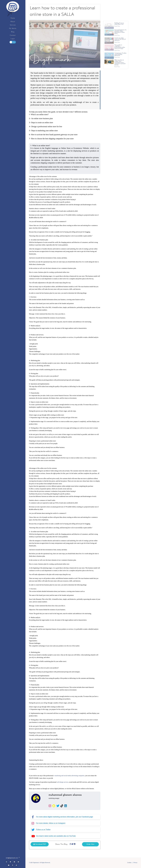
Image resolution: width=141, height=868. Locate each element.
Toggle (13, 42)
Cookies (129, 863)
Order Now (90, 845)
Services (13, 25)
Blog (13, 32)
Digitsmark (13, 11)
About (13, 22)
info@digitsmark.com (13, 858)
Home (13, 18)
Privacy (135, 863)
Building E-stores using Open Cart (119, 26)
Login (13, 39)
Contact (13, 35)
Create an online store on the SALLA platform (120, 42)
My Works (13, 28)
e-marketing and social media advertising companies (69, 777)
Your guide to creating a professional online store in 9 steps (120, 49)
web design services (62, 783)
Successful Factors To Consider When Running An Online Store (120, 34)
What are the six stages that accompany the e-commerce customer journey (120, 65)
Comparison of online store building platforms (120, 57)
